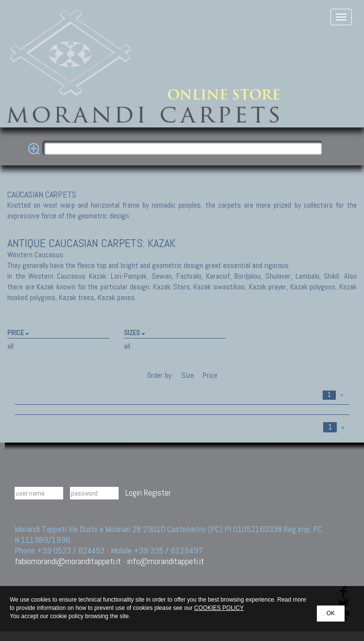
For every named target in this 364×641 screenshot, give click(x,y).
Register (157, 492)
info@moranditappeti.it (166, 561)
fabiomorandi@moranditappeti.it (68, 561)
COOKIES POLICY (219, 608)
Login (134, 492)
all (10, 346)
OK (331, 613)
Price (209, 375)
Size (188, 375)
